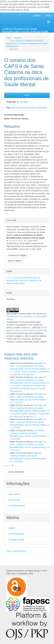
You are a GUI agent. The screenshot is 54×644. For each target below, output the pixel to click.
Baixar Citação (15, 261)
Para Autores (14, 500)
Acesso (49, 16)
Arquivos (18, 38)
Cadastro (37, 16)
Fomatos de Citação (18, 255)
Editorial (37, 453)
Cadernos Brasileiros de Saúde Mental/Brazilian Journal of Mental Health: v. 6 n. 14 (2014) (30, 425)
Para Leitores (14, 494)
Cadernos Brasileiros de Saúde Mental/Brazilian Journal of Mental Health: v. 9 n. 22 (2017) (30, 447)
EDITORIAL (39, 431)
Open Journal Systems (16, 551)
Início (9, 38)
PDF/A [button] (27, 95)
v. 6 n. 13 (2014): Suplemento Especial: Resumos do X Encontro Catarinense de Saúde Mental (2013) (27, 43)
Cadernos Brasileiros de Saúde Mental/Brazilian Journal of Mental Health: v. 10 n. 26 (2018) (29, 459)
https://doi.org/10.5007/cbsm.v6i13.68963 (29, 108)
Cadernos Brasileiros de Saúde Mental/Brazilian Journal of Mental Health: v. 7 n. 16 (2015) (30, 436)
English (12, 528)
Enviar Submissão (16, 472)
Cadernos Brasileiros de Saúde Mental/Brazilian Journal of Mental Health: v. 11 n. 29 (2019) (29, 400)
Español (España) (16, 534)
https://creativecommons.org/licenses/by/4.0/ (26, 330)
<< (5, 466)
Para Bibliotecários (17, 506)
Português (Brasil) (16, 540)
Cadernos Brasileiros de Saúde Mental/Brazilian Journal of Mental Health (25, 30)
